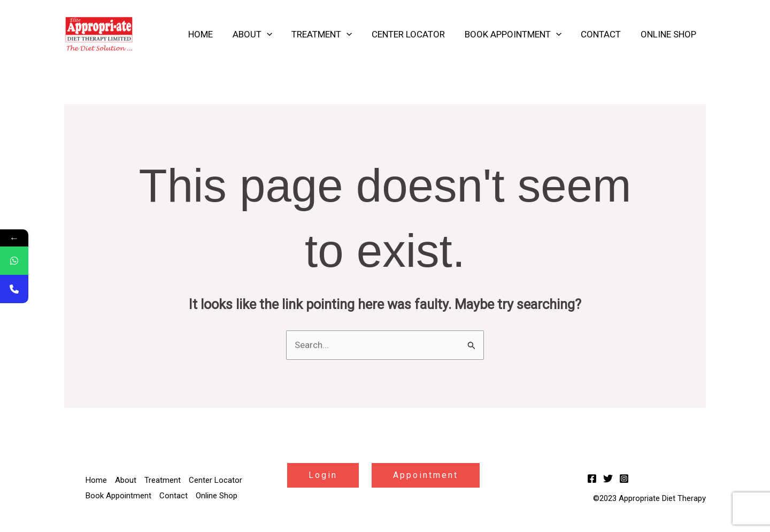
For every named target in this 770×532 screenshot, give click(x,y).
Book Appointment (516, 34)
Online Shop (669, 34)
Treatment (328, 34)
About (259, 34)
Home (209, 34)
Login (323, 475)
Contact (603, 34)
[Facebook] (592, 479)
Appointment (426, 475)
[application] (274, 34)
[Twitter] (608, 479)
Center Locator (413, 34)
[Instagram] (624, 479)
